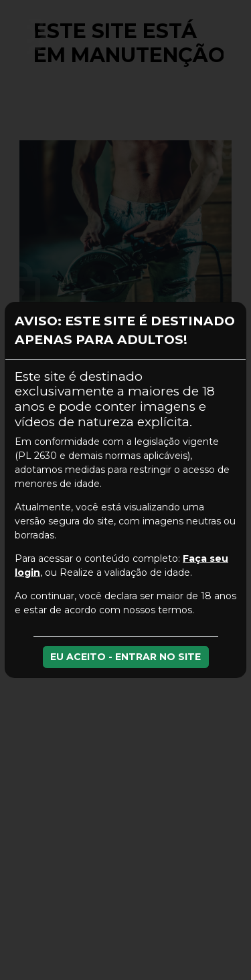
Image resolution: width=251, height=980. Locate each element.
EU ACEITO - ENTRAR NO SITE (125, 657)
